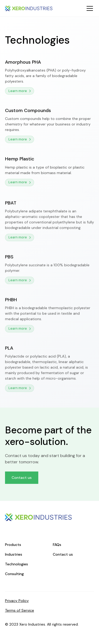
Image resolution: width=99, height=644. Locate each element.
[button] (89, 8)
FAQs (57, 545)
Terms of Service (20, 610)
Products (13, 545)
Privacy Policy (17, 601)
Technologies (16, 564)
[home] (29, 8)
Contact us (22, 478)
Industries (14, 554)
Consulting (14, 574)
